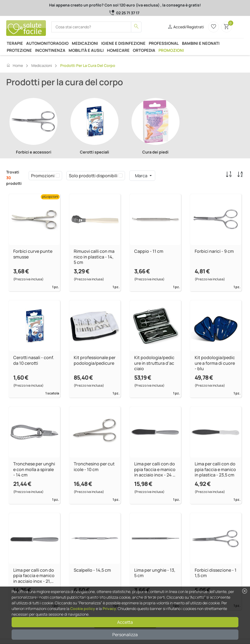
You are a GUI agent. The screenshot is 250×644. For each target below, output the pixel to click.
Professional (164, 43)
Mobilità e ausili (86, 50)
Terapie (15, 43)
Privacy (109, 609)
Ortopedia (144, 50)
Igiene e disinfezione (123, 43)
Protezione (19, 50)
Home (15, 65)
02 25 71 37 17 (128, 13)
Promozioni (171, 50)
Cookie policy (83, 609)
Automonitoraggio (47, 43)
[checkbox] (58, 176)
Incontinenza (50, 50)
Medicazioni (85, 43)
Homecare (118, 50)
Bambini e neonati (201, 43)
